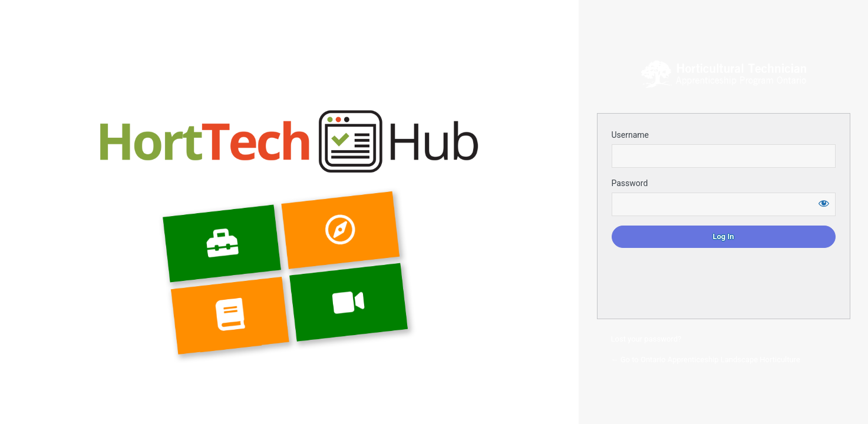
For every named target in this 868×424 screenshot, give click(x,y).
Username (631, 135)
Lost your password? (646, 339)
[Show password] (824, 203)
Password (630, 183)
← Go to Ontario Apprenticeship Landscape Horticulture (706, 360)
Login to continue (724, 74)
